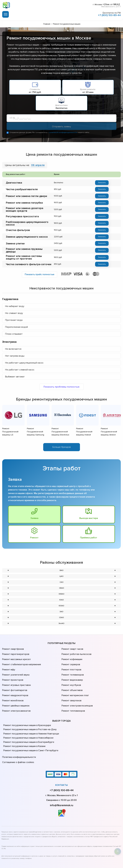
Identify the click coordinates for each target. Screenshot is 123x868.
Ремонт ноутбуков (71, 670)
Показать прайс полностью (40, 273)
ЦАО (61, 569)
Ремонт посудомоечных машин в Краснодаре (26, 705)
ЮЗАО (61, 598)
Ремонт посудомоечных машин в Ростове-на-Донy (29, 709)
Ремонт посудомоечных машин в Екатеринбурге (28, 721)
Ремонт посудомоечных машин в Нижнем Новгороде (30, 713)
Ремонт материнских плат (75, 678)
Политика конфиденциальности (18, 736)
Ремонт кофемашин (72, 649)
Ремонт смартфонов (13, 641)
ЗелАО (61, 616)
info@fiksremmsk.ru (62, 782)
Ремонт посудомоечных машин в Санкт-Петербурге (30, 730)
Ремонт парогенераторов (15, 645)
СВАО (62, 581)
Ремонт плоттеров (71, 658)
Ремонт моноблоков (12, 682)
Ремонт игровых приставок (16, 670)
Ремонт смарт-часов (72, 641)
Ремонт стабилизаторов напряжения (21, 654)
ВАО (62, 563)
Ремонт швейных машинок (15, 687)
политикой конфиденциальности (63, 133)
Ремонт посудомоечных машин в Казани (24, 726)
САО (62, 575)
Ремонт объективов (72, 674)
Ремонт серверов (71, 654)
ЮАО (62, 592)
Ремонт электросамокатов (16, 691)
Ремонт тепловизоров (73, 691)
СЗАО (61, 610)
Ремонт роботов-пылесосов (76, 645)
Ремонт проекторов (12, 666)
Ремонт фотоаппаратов (14, 674)
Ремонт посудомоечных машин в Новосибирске (28, 717)
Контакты (61, 762)
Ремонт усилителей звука (15, 662)
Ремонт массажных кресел (16, 649)
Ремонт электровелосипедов (77, 687)
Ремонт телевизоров (72, 662)
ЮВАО (62, 587)
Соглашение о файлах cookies (18, 740)
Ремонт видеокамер (72, 666)
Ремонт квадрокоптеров (15, 678)
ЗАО (61, 604)
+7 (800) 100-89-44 (109, 15)
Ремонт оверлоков (71, 682)
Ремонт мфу (8, 658)
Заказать (102, 183)
